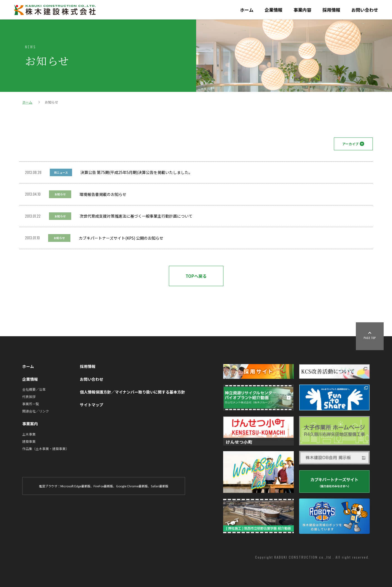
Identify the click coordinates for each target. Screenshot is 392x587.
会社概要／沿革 (34, 389)
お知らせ (60, 194)
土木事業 (29, 434)
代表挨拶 (29, 396)
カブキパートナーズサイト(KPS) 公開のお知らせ (121, 238)
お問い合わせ (365, 10)
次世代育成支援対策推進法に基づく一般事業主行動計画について (136, 216)
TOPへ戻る (196, 276)
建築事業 (29, 441)
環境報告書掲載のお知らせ (103, 194)
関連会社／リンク (36, 411)
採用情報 (331, 10)
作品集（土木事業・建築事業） (46, 449)
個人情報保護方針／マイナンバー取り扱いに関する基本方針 (132, 392)
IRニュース (61, 172)
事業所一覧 (31, 404)
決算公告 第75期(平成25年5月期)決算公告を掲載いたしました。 (136, 172)
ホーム (247, 10)
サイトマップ (92, 405)
